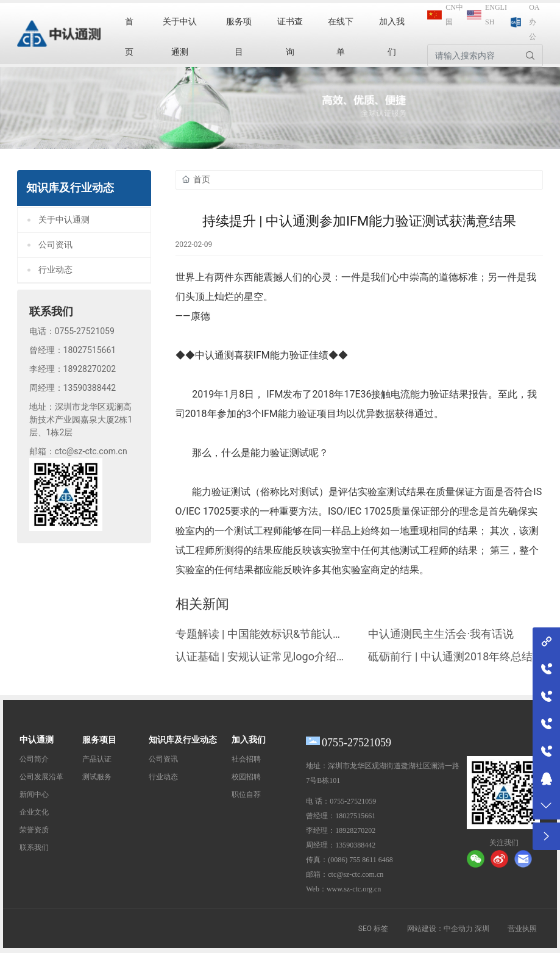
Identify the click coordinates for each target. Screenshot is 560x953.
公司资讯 (55, 245)
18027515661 (90, 350)
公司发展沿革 (41, 777)
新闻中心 (34, 794)
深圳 (482, 929)
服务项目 (99, 740)
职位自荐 (246, 794)
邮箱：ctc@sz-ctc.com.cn (345, 874)
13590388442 (90, 388)
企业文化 (34, 812)
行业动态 (55, 270)
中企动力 (458, 929)
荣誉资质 (34, 830)
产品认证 (97, 759)
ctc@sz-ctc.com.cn (91, 451)
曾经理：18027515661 (341, 816)
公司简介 (34, 759)
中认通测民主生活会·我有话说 (441, 634)
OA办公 (534, 22)
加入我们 (249, 740)
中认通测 (37, 740)
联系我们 (34, 848)
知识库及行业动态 (183, 740)
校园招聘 (246, 777)
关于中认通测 (64, 220)
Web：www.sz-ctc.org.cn (343, 889)
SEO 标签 (373, 929)
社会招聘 (246, 759)
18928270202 (90, 369)
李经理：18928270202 (341, 830)
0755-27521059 (85, 331)
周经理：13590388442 (341, 845)
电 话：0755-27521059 (341, 801)
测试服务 (97, 777)
